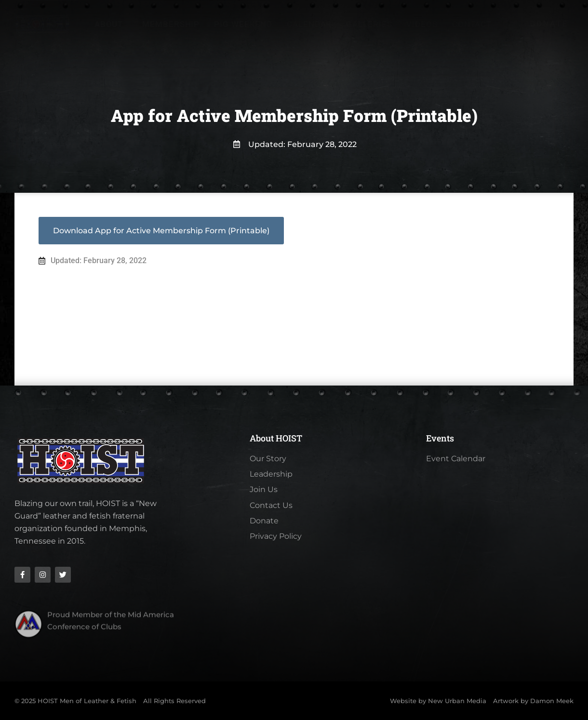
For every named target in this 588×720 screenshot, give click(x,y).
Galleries (369, 24)
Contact (472, 24)
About (111, 24)
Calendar (309, 24)
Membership (171, 24)
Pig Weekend (243, 24)
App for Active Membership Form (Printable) (182, 235)
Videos (422, 24)
